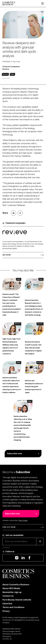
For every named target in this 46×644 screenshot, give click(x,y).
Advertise (7, 604)
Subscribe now (15, 454)
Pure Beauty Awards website (17, 600)
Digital (12, 74)
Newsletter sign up (12, 592)
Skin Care (5, 74)
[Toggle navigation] (43, 3)
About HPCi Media (11, 588)
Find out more (9, 527)
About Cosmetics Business (16, 585)
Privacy (6, 611)
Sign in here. (23, 520)
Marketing (40, 363)
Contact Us (8, 596)
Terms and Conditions (13, 607)
